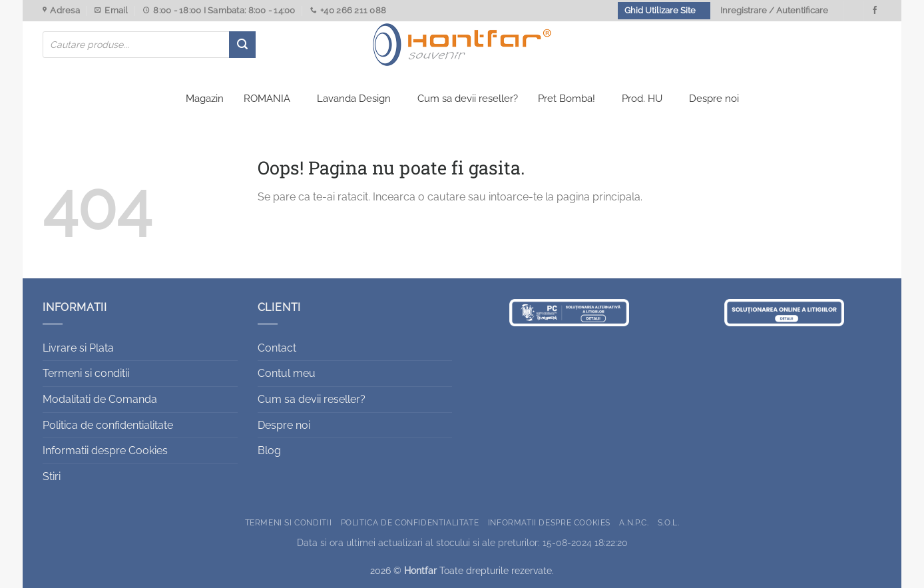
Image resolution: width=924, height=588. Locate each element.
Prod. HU (642, 99)
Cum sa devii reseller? (468, 99)
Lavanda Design (354, 99)
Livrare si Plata (78, 348)
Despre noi (714, 99)
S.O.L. (669, 522)
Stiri (52, 476)
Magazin (205, 99)
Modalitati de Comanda (100, 399)
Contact (277, 348)
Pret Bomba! (567, 99)
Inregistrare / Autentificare (774, 10)
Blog (269, 450)
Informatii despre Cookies (105, 450)
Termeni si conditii (86, 373)
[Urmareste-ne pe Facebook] (875, 11)
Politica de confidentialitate (108, 425)
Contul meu (287, 373)
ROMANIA (267, 99)
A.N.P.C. (634, 522)
